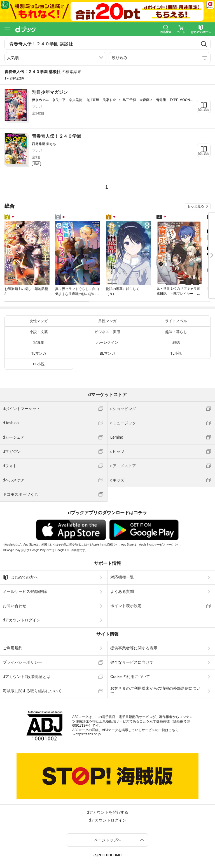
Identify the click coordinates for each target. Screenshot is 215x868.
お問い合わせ (15, 606)
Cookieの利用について (130, 677)
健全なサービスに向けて (132, 662)
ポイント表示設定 (126, 606)
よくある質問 (122, 591)
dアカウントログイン (22, 620)
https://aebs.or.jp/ (88, 734)
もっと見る (196, 206)
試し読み (204, 110)
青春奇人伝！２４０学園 (57, 136)
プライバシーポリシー (22, 662)
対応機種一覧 (122, 577)
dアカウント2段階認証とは (27, 677)
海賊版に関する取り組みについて (32, 691)
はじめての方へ (20, 577)
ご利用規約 (13, 648)
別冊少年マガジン (50, 92)
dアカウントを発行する (107, 812)
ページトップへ (107, 840)
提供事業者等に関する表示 (134, 648)
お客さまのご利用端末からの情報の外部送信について (155, 691)
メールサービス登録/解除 (25, 591)
